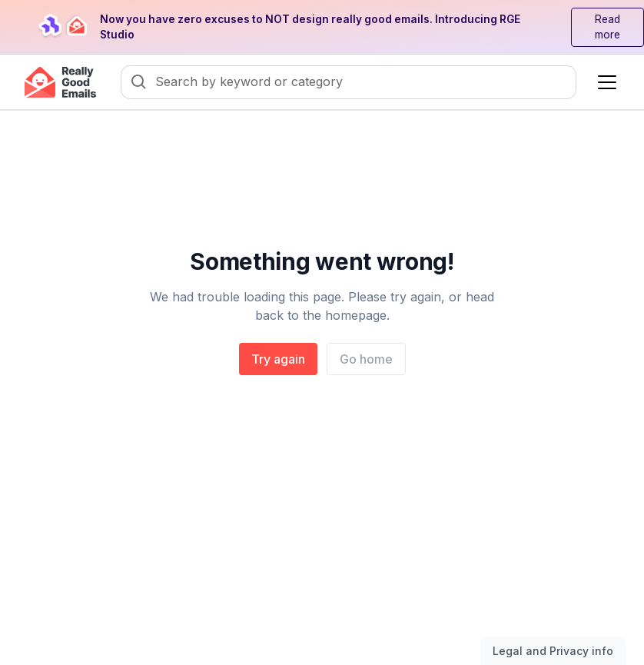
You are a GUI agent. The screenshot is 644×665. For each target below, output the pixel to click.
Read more (607, 27)
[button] (604, 82)
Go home (366, 359)
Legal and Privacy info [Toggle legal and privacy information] (553, 651)
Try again (278, 359)
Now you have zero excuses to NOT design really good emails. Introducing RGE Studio (310, 27)
